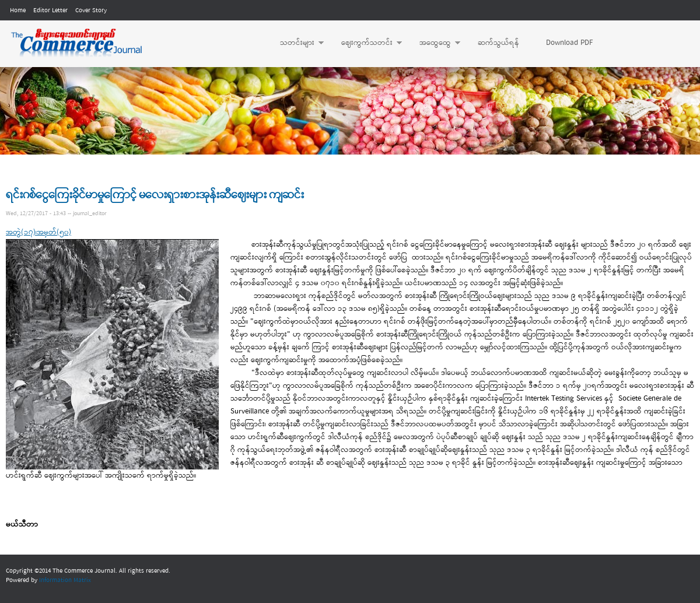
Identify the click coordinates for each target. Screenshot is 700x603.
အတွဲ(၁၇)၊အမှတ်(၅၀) (38, 232)
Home (18, 10)
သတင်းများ (296, 43)
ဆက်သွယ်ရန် (498, 43)
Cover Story (91, 10)
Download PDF (569, 43)
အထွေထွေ (434, 43)
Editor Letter (50, 10)
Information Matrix (65, 580)
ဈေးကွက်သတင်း (366, 43)
